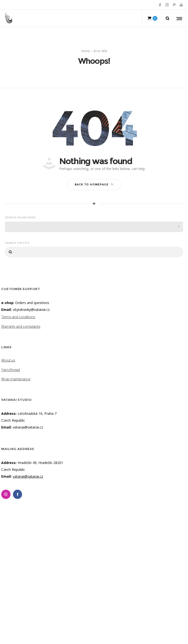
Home (86, 51)
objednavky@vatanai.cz (31, 310)
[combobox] (94, 227)
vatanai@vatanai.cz (28, 427)
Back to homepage (94, 184)
